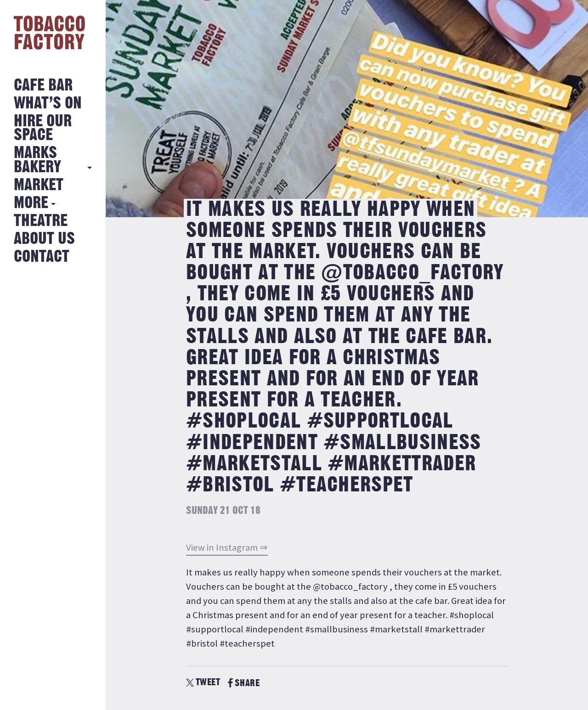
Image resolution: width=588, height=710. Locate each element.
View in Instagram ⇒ (227, 547)
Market (39, 185)
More (31, 203)
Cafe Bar (43, 86)
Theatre (41, 221)
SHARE (244, 683)
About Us (44, 239)
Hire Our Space (43, 128)
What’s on (48, 104)
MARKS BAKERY (37, 160)
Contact (42, 257)
